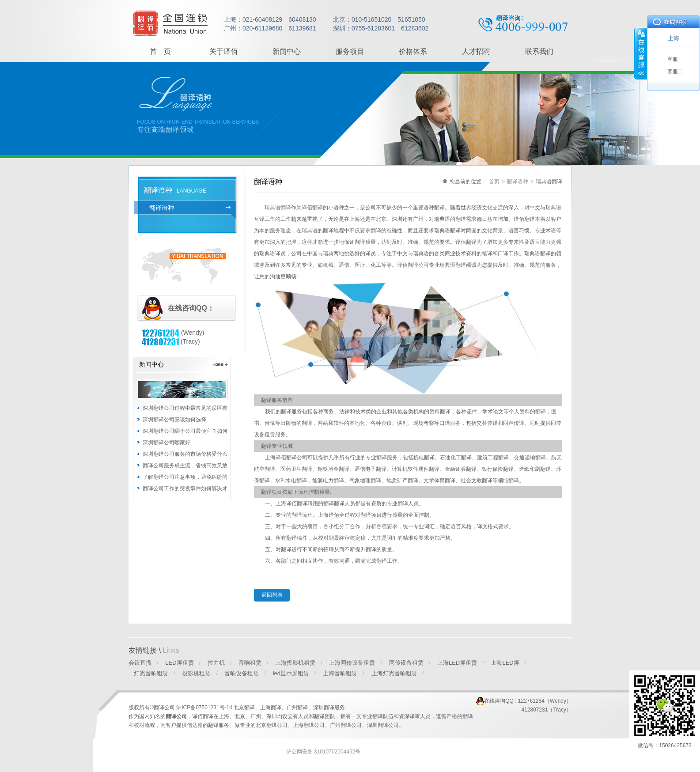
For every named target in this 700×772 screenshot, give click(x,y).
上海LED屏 (505, 663)
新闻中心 (287, 51)
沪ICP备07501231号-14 (205, 708)
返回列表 (272, 595)
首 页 (160, 51)
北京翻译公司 (272, 725)
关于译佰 (223, 51)
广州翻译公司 (346, 725)
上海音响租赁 (340, 673)
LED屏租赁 (179, 663)
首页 (494, 182)
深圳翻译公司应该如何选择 (174, 420)
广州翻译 (297, 708)
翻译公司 (176, 716)
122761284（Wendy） (545, 701)
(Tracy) (171, 341)
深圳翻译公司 (383, 725)
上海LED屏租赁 (457, 663)
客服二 (675, 72)
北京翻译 (244, 708)
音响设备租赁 (242, 673)
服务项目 (350, 51)
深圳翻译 (324, 708)
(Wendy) (173, 333)
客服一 (675, 59)
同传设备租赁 (406, 663)
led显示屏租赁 (291, 673)
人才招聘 (476, 51)
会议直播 (140, 663)
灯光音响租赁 (151, 673)
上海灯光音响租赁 (394, 673)
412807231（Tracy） (546, 710)
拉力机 (216, 663)
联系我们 (539, 51)
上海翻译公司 (309, 725)
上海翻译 (271, 708)
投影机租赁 (196, 673)
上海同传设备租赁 (352, 663)
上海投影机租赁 (295, 663)
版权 (134, 708)
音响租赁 (250, 663)
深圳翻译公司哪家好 (166, 443)
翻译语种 (162, 208)
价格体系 (413, 51)
